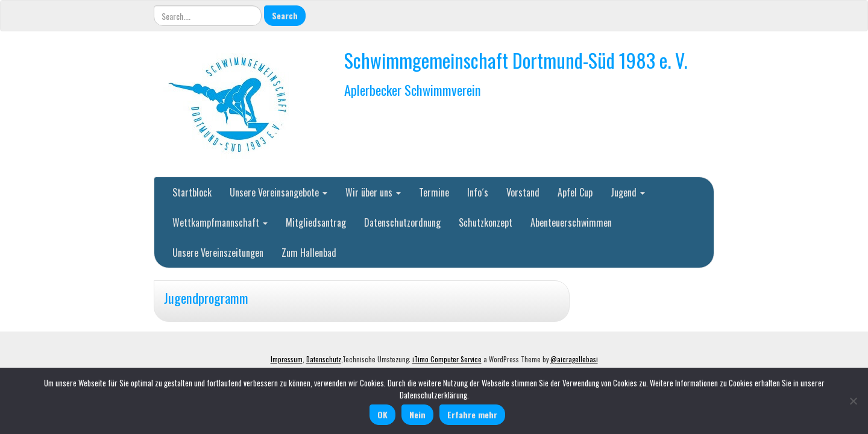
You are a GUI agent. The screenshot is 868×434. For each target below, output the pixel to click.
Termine (434, 192)
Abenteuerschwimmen (571, 222)
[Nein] (853, 401)
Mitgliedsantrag (316, 222)
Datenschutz (324, 359)
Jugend (628, 192)
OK (382, 414)
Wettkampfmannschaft (220, 222)
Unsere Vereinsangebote (278, 192)
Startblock (192, 192)
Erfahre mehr (472, 414)
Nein (417, 414)
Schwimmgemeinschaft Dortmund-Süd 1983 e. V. (516, 60)
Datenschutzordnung (402, 222)
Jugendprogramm (206, 297)
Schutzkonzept (486, 222)
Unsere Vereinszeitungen (218, 253)
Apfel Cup (575, 192)
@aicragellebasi (574, 359)
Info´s (478, 192)
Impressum (287, 359)
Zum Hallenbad (309, 253)
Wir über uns (373, 192)
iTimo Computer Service (447, 359)
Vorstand (523, 192)
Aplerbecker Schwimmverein (413, 90)
